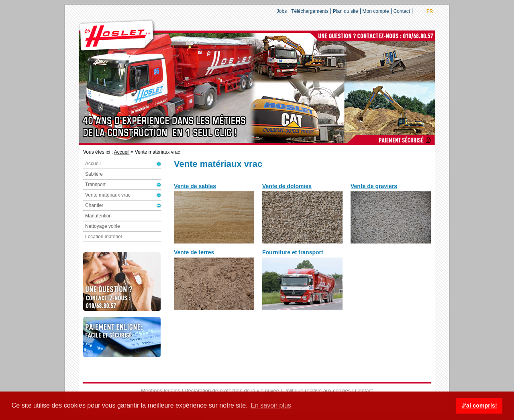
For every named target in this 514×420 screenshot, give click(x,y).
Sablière (94, 174)
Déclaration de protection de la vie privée (232, 391)
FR (430, 11)
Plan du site (346, 11)
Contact (402, 11)
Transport (95, 185)
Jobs (282, 11)
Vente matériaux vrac (108, 195)
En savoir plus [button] (271, 405)
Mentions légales (161, 391)
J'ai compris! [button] (479, 406)
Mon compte (376, 11)
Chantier (94, 205)
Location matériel (103, 237)
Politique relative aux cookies (317, 391)
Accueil (122, 152)
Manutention (98, 216)
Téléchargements (310, 11)
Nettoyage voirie (103, 226)
